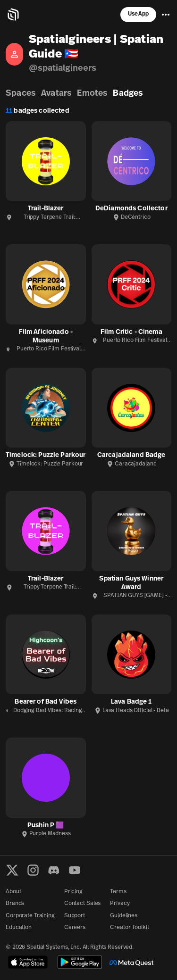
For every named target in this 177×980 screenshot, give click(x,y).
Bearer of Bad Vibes (46, 702)
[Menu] (166, 15)
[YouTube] (75, 870)
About (13, 892)
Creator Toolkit (129, 928)
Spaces (21, 94)
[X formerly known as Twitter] (12, 870)
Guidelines (124, 916)
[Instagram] (33, 870)
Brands (15, 904)
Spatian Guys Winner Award (131, 583)
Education (19, 928)
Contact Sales (82, 904)
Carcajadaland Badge (131, 455)
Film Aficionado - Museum (46, 336)
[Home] (13, 15)
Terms (118, 892)
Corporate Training (30, 916)
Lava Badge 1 (131, 702)
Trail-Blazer (46, 209)
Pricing (73, 892)
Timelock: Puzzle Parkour (46, 455)
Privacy (120, 904)
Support (75, 916)
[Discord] (54, 870)
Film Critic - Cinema (131, 332)
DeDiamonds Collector (131, 209)
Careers (75, 928)
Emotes (92, 94)
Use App (138, 14)
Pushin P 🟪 (46, 826)
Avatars (56, 94)
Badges (128, 94)
